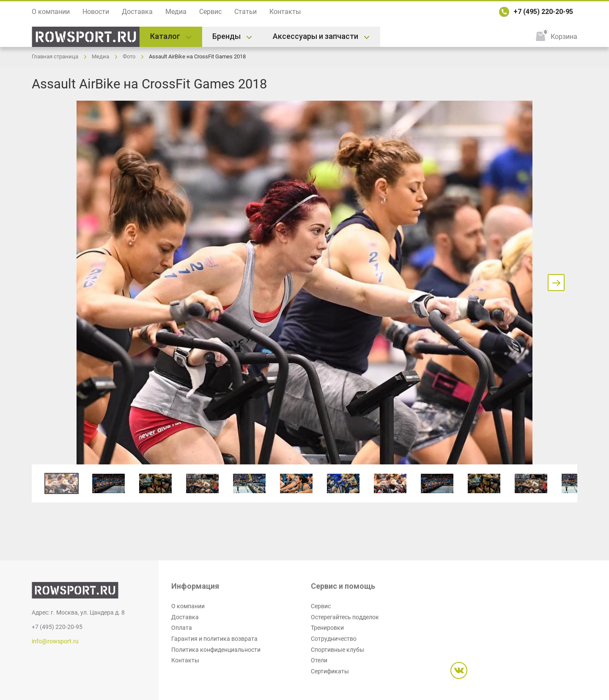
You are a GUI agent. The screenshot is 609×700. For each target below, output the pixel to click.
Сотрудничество (334, 639)
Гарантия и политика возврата (214, 639)
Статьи (246, 12)
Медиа (176, 12)
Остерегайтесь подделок (345, 617)
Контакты (285, 12)
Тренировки (327, 628)
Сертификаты (330, 671)
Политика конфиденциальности (216, 650)
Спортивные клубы (337, 650)
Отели (319, 660)
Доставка (137, 12)
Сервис (210, 12)
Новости (96, 12)
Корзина (564, 37)
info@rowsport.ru (55, 641)
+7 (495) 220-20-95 (543, 12)
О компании (51, 12)
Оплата (182, 628)
